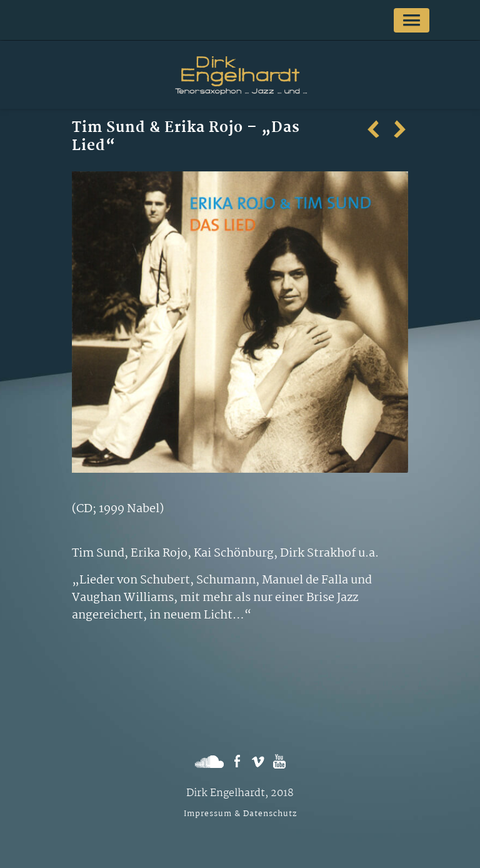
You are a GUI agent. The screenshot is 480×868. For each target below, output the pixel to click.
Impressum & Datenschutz (240, 814)
